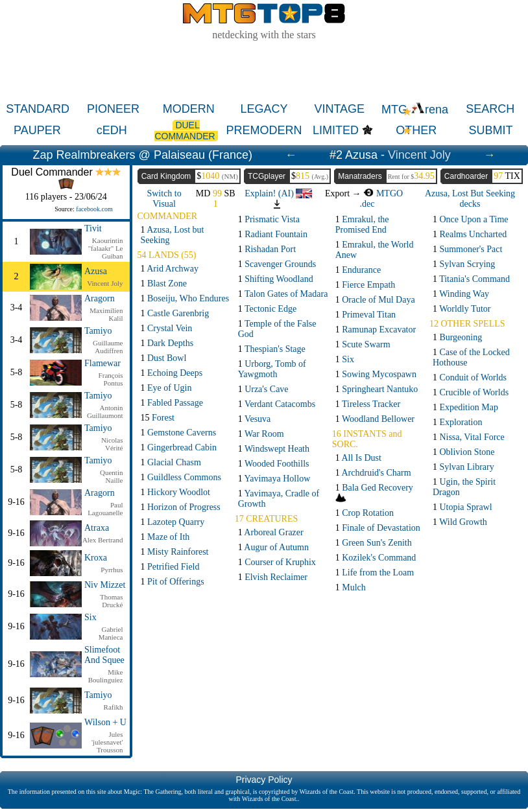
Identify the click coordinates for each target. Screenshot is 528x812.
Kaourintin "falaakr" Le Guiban (106, 248)
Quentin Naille (111, 476)
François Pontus (111, 379)
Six (90, 617)
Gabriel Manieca (111, 633)
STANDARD (38, 109)
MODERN (189, 109)
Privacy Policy (264, 780)
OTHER (416, 130)
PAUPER (37, 130)
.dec (367, 204)
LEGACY (264, 109)
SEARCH (490, 109)
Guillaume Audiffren (108, 347)
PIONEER (113, 109)
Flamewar (102, 363)
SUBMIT (491, 130)
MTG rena (415, 110)
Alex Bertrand (103, 540)
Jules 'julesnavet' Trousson (107, 742)
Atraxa (97, 528)
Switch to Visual (164, 199)
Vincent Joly (419, 155)
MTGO (383, 193)
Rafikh (114, 707)
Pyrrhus (112, 570)
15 (158, 418)
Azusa (96, 271)
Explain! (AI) (278, 193)
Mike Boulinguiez (106, 676)
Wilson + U (105, 722)
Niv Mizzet (105, 585)
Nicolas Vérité (112, 444)
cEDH (112, 130)
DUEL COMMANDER (186, 131)
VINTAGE (339, 109)
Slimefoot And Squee (104, 655)
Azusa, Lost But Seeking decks (470, 199)
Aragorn (100, 298)
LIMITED (336, 130)
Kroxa (96, 558)
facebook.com (94, 209)
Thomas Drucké (111, 601)
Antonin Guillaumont (105, 412)
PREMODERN (264, 130)
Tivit (93, 228)
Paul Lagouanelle (105, 509)
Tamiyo (98, 331)
